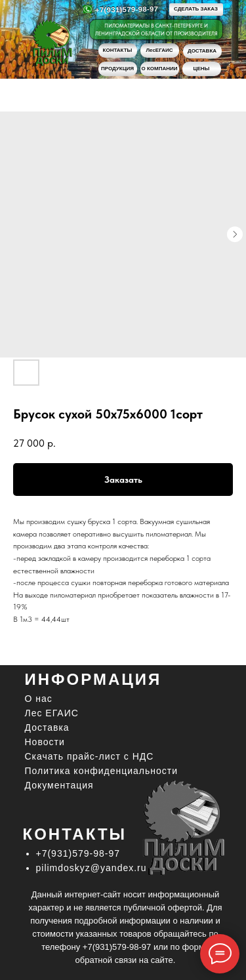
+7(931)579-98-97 (126, 9)
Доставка (47, 727)
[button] (196, 10)
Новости (45, 742)
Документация (59, 785)
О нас (39, 699)
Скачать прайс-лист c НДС (90, 756)
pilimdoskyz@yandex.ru (92, 868)
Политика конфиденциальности (102, 771)
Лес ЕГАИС (52, 713)
